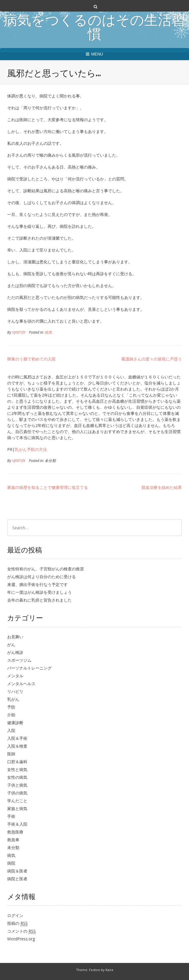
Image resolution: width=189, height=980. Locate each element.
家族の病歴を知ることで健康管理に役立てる (48, 487)
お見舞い (15, 637)
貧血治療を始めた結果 (162, 487)
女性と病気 (17, 769)
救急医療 (15, 832)
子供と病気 (17, 785)
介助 (11, 715)
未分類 (13, 847)
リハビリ (15, 691)
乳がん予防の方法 (31, 449)
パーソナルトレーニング (29, 668)
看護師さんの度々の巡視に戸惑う (152, 359)
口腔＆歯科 (17, 762)
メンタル (15, 676)
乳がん (13, 699)
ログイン (15, 915)
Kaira (109, 970)
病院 (11, 863)
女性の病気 (17, 777)
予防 (11, 707)
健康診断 (15, 723)
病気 (48, 332)
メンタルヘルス (21, 684)
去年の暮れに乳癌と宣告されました (39, 600)
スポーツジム (19, 660)
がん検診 (15, 652)
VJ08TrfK (19, 332)
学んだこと (17, 801)
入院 (11, 730)
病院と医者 (17, 879)
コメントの (21, 931)
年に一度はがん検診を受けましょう (39, 592)
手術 (11, 816)
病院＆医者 (17, 871)
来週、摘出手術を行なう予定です (37, 584)
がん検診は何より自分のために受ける (41, 577)
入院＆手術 (17, 738)
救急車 (13, 840)
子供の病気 (17, 793)
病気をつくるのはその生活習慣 (94, 28)
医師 (11, 754)
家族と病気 (17, 808)
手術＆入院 (17, 824)
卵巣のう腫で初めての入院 (31, 359)
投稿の (17, 923)
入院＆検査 (17, 746)
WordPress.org (21, 939)
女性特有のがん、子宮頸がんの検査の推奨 (46, 569)
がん (11, 645)
